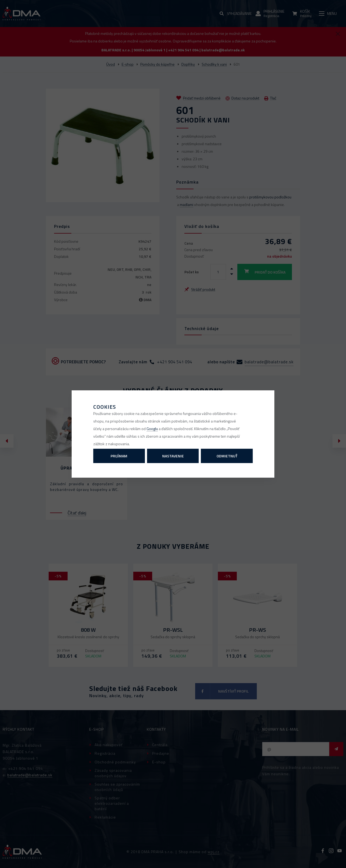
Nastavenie (173, 456)
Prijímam (119, 456)
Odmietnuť (227, 456)
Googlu (152, 429)
